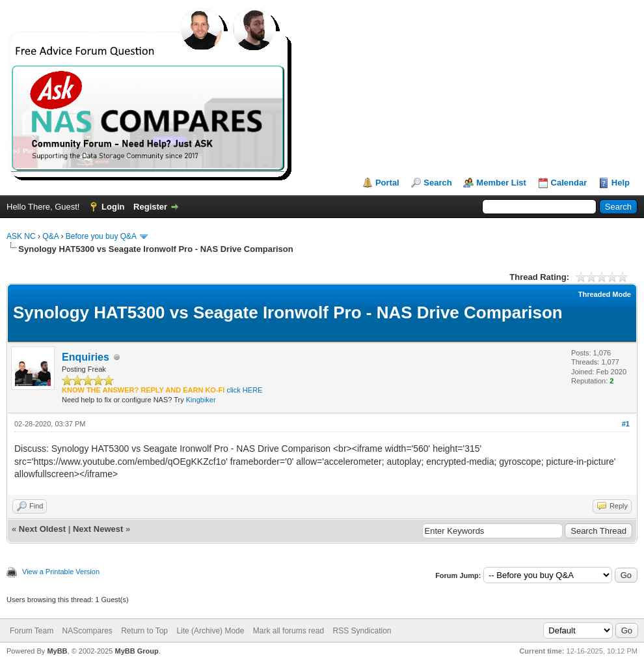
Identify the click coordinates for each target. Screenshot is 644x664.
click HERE (244, 390)
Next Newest (98, 529)
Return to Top (144, 631)
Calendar (569, 183)
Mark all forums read (288, 631)
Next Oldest (42, 529)
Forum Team (32, 631)
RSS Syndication (362, 631)
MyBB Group (136, 651)
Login (113, 207)
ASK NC (21, 236)
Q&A (50, 236)
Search (437, 183)
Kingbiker (201, 400)
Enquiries (86, 357)
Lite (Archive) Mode (210, 631)
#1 (626, 424)
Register (150, 207)
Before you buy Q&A (101, 236)
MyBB (57, 651)
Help (621, 183)
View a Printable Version (61, 572)
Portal (387, 183)
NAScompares (87, 631)
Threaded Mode (605, 294)
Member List (501, 183)
